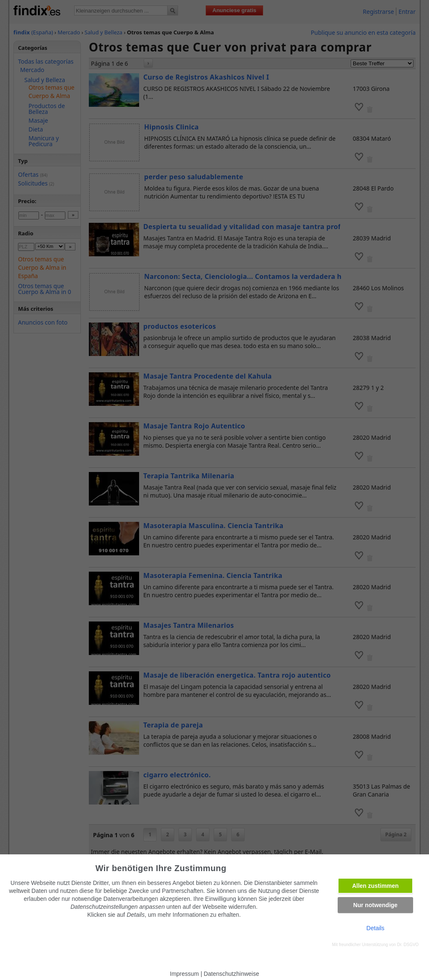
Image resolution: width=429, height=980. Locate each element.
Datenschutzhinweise (231, 974)
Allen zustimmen (375, 886)
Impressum (185, 974)
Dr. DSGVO (408, 945)
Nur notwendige (375, 905)
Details (376, 928)
